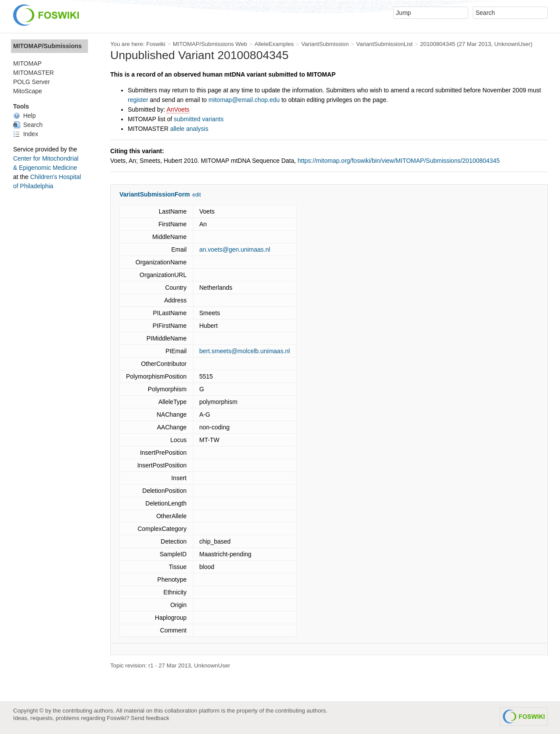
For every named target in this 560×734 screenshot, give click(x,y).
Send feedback (150, 718)
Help (24, 116)
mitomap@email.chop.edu (244, 100)
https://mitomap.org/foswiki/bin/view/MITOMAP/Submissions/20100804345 (399, 161)
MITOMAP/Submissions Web (210, 44)
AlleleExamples (274, 44)
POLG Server (31, 82)
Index (26, 134)
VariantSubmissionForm (155, 194)
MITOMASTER (33, 73)
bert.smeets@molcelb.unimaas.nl (245, 351)
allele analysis (189, 129)
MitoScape (28, 91)
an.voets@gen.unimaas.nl (235, 249)
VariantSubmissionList (384, 44)
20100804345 (438, 44)
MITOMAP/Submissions (47, 46)
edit (197, 195)
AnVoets (178, 109)
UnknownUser (513, 44)
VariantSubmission (325, 44)
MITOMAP (27, 63)
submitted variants (199, 119)
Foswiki (156, 44)
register (138, 100)
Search (28, 125)
